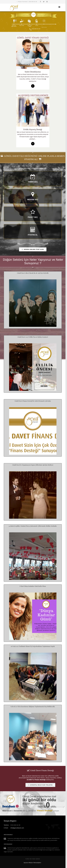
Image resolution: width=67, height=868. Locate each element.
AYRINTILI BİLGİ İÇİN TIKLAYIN (40, 785)
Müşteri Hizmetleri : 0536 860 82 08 (28, 2)
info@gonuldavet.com (17, 828)
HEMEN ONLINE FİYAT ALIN (33, 249)
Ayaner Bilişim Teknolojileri (32, 863)
